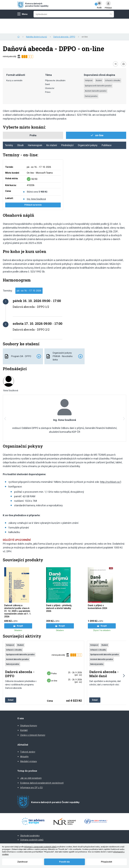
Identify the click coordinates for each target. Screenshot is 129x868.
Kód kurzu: (11, 171)
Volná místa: (12, 164)
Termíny (9, 130)
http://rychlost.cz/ (110, 467)
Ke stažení (52, 130)
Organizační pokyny (88, 130)
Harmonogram (35, 130)
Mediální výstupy (29, 747)
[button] (124, 404)
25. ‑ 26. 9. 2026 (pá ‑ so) (75, 659)
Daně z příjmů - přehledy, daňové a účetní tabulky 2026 (59, 593)
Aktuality (24, 742)
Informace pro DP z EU (31, 773)
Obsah (20, 130)
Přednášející (67, 130)
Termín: (9, 152)
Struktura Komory (29, 711)
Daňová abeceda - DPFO (20, 659)
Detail (11, 685)
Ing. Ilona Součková (36, 184)
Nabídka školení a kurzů (37, 22)
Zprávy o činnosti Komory (33, 720)
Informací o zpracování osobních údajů (40, 847)
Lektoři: (9, 184)
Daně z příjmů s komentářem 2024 (97, 592)
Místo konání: (12, 158)
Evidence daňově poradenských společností (42, 768)
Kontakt (24, 716)
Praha (52, 659)
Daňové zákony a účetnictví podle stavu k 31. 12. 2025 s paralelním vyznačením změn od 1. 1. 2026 (18, 596)
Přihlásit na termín (33, 190)
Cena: (8, 176)
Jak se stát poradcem (31, 763)
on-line (52, 666)
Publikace (107, 130)
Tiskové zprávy (28, 737)
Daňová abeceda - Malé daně (104, 659)
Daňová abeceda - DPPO (64, 22)
